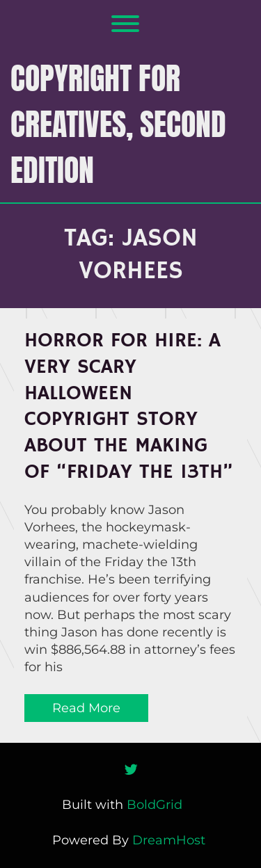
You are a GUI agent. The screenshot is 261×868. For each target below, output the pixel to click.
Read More (86, 708)
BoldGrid (155, 805)
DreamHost (169, 840)
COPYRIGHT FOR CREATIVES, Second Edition (118, 124)
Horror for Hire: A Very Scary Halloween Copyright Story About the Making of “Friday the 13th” (129, 406)
